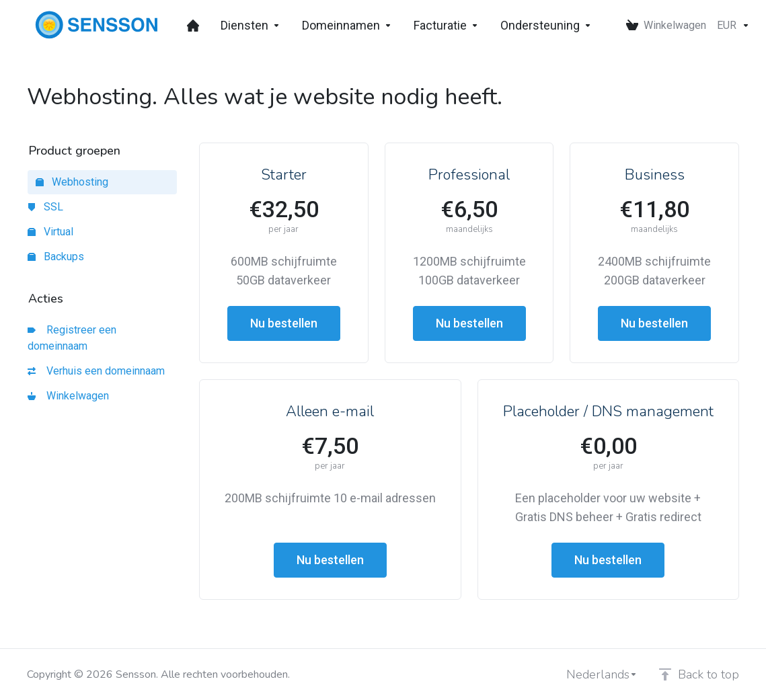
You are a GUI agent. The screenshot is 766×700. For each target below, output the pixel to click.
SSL (45, 207)
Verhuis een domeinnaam (96, 371)
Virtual (50, 232)
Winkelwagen (68, 396)
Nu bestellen (284, 323)
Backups (56, 257)
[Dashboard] (193, 26)
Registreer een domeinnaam (72, 338)
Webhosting (72, 182)
